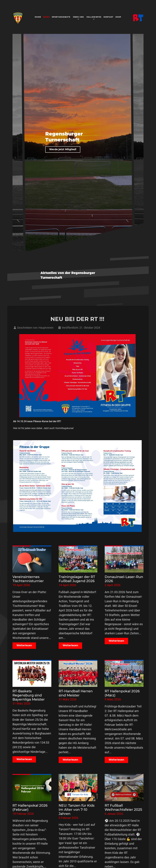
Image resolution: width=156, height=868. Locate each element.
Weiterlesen (24, 645)
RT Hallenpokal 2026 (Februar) (30, 807)
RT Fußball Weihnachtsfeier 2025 (123, 807)
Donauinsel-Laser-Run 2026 (124, 579)
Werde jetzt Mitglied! (63, 149)
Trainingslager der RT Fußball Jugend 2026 (77, 579)
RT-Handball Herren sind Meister (76, 693)
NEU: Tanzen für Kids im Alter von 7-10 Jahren (77, 810)
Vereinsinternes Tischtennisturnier (28, 579)
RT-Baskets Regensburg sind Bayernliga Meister (29, 695)
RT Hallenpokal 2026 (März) (122, 693)
